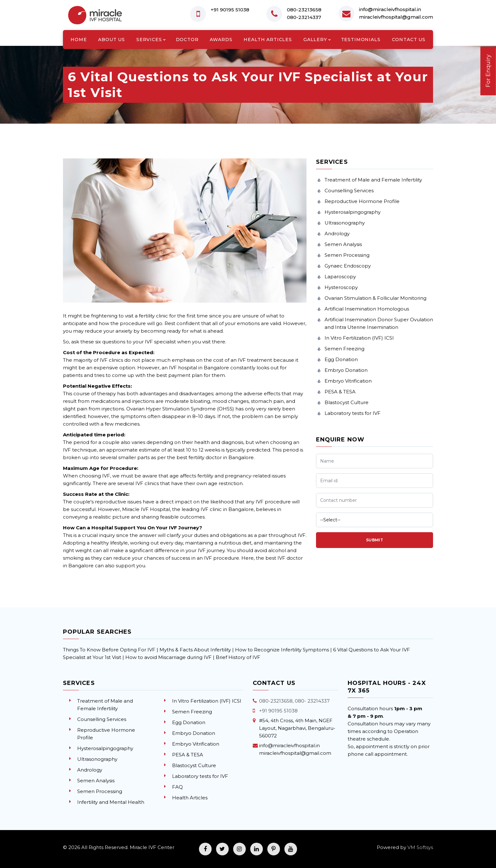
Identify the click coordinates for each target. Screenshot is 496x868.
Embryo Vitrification (348, 381)
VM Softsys (420, 847)
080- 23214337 (312, 701)
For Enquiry (488, 71)
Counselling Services (349, 191)
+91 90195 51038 (230, 10)
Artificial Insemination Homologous (367, 309)
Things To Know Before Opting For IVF (109, 650)
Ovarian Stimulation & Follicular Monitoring (375, 298)
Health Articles (190, 798)
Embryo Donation (346, 370)
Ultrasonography (345, 223)
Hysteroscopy (341, 287)
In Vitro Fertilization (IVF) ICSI (359, 338)
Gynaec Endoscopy (348, 266)
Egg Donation (341, 359)
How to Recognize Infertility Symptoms (283, 650)
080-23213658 (304, 10)
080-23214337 (304, 17)
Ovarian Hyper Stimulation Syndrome (171, 409)
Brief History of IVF (238, 657)
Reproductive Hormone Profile (362, 201)
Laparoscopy (340, 277)
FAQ (177, 787)
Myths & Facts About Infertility (195, 650)
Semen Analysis (343, 244)
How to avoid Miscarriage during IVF (169, 657)
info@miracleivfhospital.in (390, 9)
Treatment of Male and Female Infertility (373, 180)
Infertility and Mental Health (111, 802)
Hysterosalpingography (353, 212)
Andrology (337, 234)
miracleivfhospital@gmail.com (396, 17)
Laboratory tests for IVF (353, 413)
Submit (375, 540)
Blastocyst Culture (347, 402)
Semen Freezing (344, 349)
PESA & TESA (340, 392)
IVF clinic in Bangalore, (228, 509)
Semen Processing (347, 255)
